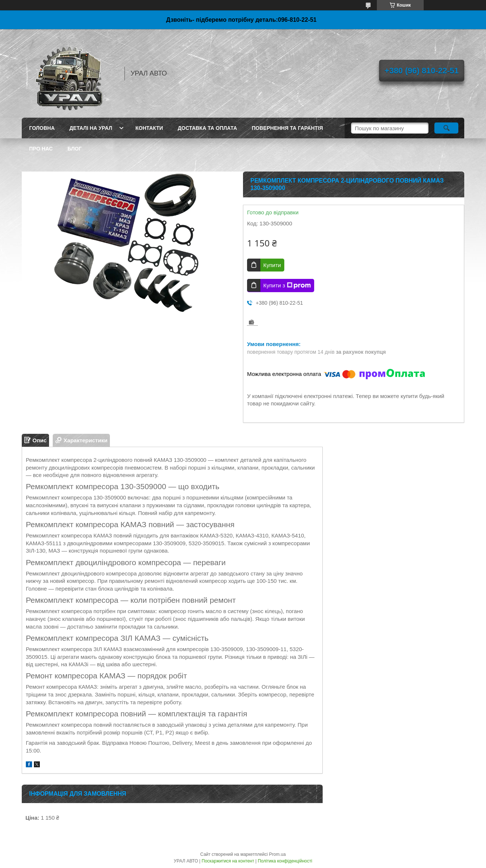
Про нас (41, 149)
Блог (74, 149)
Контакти (149, 128)
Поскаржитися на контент (228, 861)
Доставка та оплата (207, 128)
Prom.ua (277, 854)
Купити (272, 265)
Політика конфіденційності (285, 861)
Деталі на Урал (91, 128)
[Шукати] (446, 128)
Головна (42, 128)
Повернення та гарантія (287, 128)
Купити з (287, 286)
